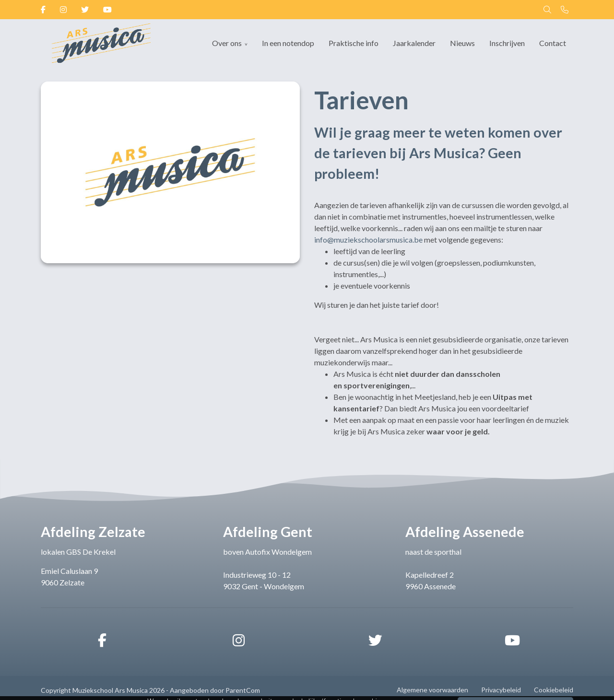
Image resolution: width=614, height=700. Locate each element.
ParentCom (243, 690)
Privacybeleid (501, 690)
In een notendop (288, 43)
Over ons (227, 43)
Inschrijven (507, 43)
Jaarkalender (414, 43)
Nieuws (462, 43)
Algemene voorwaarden (432, 690)
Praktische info (354, 43)
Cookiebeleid (554, 690)
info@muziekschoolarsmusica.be (368, 239)
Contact (553, 43)
